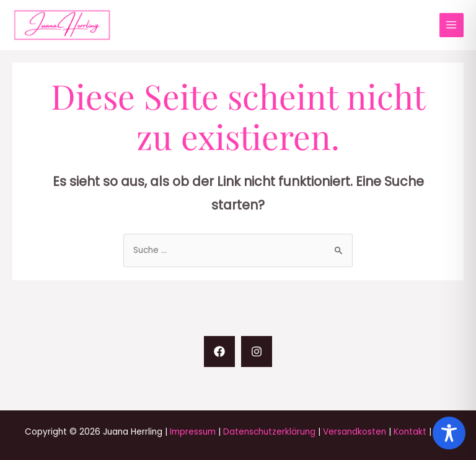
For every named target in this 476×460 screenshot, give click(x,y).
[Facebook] (219, 352)
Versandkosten (355, 432)
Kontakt (410, 432)
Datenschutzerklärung (269, 432)
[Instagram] (257, 352)
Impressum (193, 432)
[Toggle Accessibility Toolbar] (449, 433)
